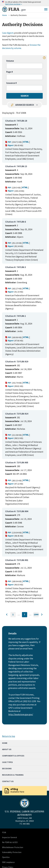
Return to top (9, 736)
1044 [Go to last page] (36, 615)
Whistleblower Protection (13, 844)
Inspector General (9, 834)
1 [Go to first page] (14, 615)
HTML (26, 142)
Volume (10, 61)
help (44, 58)
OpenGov (6, 854)
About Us (7, 749)
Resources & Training (13, 775)
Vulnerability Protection (12, 849)
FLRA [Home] (17, 9)
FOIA (4, 829)
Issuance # (11, 83)
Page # (10, 72)
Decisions (7, 769)
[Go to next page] (42, 615)
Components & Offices (13, 756)
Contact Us (8, 781)
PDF (8, 142)
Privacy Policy (8, 864)
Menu (46, 9)
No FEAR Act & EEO (10, 839)
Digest (9, 145)
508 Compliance (8, 859)
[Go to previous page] (7, 615)
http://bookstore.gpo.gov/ (21, 714)
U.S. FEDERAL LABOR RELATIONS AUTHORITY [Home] (25, 812)
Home (5, 15)
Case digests (8, 33)
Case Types (7, 762)
